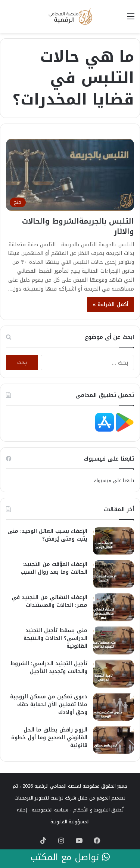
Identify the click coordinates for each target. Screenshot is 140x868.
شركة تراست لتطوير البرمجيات (45, 798)
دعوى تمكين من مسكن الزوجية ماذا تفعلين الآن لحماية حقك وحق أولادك (49, 704)
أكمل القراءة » (111, 305)
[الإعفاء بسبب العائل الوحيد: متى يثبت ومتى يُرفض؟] (113, 541)
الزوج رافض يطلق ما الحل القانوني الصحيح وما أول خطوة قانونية (49, 738)
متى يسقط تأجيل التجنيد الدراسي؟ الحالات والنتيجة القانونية (55, 638)
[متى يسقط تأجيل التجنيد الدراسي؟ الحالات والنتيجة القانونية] (113, 640)
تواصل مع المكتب (70, 858)
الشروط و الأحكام (91, 810)
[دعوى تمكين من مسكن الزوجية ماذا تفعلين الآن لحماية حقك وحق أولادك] (113, 707)
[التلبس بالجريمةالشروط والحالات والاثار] (70, 175)
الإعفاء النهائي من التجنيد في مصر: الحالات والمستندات (49, 601)
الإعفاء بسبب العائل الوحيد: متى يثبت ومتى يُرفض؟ (47, 535)
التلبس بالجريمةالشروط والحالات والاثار (78, 226)
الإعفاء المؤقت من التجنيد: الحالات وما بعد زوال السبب (54, 568)
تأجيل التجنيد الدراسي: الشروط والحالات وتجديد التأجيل (49, 667)
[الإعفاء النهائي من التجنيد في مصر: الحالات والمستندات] (113, 607)
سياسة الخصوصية (50, 810)
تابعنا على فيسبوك (114, 481)
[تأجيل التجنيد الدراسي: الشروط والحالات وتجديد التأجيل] (113, 674)
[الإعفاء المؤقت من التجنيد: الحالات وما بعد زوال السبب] (113, 574)
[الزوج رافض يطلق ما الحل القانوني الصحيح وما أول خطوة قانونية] (113, 740)
